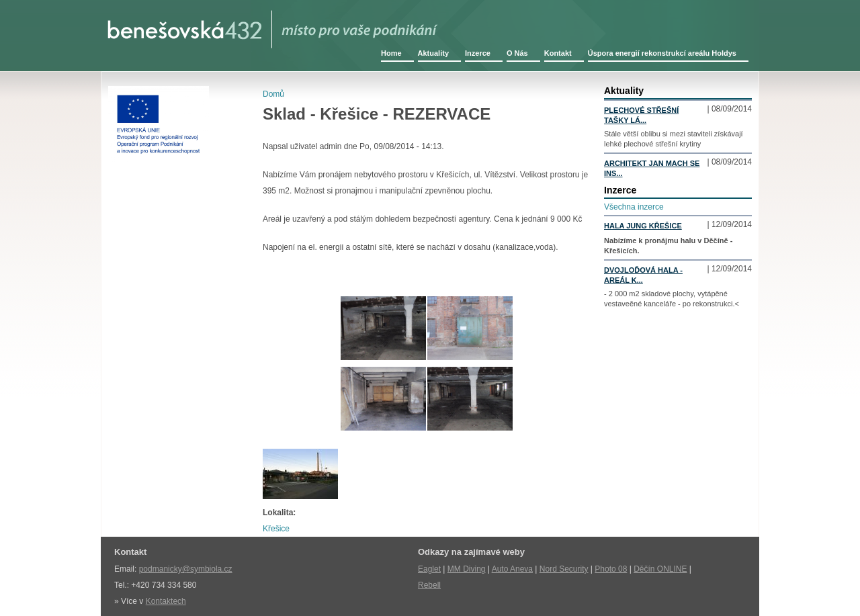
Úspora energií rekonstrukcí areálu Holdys (662, 53)
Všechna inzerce (634, 207)
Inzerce (478, 53)
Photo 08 (611, 569)
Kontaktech (166, 601)
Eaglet (429, 569)
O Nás (517, 53)
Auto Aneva (512, 569)
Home (391, 53)
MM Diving (467, 569)
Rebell (429, 585)
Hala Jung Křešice (643, 226)
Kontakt (558, 53)
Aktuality (433, 53)
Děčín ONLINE (660, 569)
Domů (273, 94)
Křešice (276, 529)
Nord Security (564, 569)
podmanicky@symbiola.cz (186, 569)
